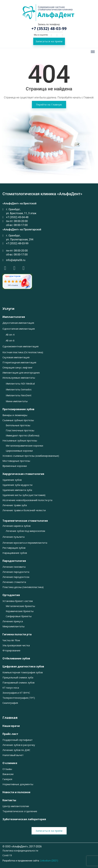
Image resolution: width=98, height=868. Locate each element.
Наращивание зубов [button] (15, 553)
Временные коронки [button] (15, 466)
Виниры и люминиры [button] (15, 415)
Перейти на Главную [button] (49, 105)
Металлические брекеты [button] (20, 606)
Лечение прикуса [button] (13, 621)
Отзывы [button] (7, 769)
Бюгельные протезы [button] (18, 425)
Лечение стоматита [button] (14, 582)
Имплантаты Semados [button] (19, 389)
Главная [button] (10, 718)
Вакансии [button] (8, 774)
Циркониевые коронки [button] (19, 451)
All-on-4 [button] (10, 335)
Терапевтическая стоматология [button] (25, 521)
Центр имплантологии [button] (16, 806)
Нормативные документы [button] (18, 784)
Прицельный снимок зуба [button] (18, 677)
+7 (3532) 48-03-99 (49, 28)
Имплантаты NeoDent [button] (19, 395)
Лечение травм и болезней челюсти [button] (24, 510)
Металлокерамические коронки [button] (24, 446)
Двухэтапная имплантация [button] (18, 323)
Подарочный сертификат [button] (18, 740)
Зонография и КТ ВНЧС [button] (16, 693)
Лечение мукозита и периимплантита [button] (25, 543)
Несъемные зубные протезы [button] (20, 441)
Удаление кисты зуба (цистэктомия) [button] (24, 495)
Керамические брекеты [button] (20, 611)
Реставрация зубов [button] (14, 548)
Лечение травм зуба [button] (15, 505)
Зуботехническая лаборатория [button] (24, 819)
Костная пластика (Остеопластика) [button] (23, 352)
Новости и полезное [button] (16, 792)
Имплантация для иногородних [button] (21, 373)
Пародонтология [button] (14, 561)
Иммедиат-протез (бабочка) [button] (23, 435)
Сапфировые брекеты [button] (19, 616)
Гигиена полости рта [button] (17, 634)
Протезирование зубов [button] (18, 409)
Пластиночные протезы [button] (20, 430)
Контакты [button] (9, 800)
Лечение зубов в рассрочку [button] (19, 745)
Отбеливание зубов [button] (16, 658)
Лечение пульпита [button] (13, 537)
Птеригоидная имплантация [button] (19, 362)
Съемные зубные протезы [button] (18, 420)
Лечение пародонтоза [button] (16, 577)
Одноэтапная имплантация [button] (19, 329)
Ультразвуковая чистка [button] (16, 645)
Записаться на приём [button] (49, 41)
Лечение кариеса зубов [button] (17, 526)
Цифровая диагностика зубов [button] (23, 667)
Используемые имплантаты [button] (19, 378)
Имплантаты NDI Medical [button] (20, 384)
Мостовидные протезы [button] (16, 461)
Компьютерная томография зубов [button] (23, 672)
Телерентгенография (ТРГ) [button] (19, 698)
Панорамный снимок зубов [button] (18, 683)
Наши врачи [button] (11, 726)
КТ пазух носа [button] (11, 688)
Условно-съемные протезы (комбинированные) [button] (31, 456)
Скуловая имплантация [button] (16, 357)
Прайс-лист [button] (10, 734)
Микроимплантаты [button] (13, 626)
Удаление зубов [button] (12, 480)
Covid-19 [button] (7, 855)
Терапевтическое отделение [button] (20, 811)
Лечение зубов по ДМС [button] (16, 750)
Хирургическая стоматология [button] (23, 474)
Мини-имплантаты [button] (17, 401)
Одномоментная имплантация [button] (20, 346)
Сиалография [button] (10, 703)
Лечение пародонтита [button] (16, 572)
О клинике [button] (10, 763)
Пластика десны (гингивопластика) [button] (23, 587)
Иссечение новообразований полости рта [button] (27, 500)
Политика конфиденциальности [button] (20, 851)
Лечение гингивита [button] (14, 567)
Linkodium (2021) (49, 861)
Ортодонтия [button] (11, 595)
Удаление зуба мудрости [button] (17, 485)
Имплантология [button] (14, 317)
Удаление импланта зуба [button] (17, 490)
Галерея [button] (7, 779)
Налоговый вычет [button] (13, 755)
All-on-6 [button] (10, 341)
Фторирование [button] (11, 650)
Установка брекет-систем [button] (18, 601)
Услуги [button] (8, 309)
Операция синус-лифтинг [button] (18, 368)
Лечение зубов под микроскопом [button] (25, 531)
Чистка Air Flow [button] (11, 640)
